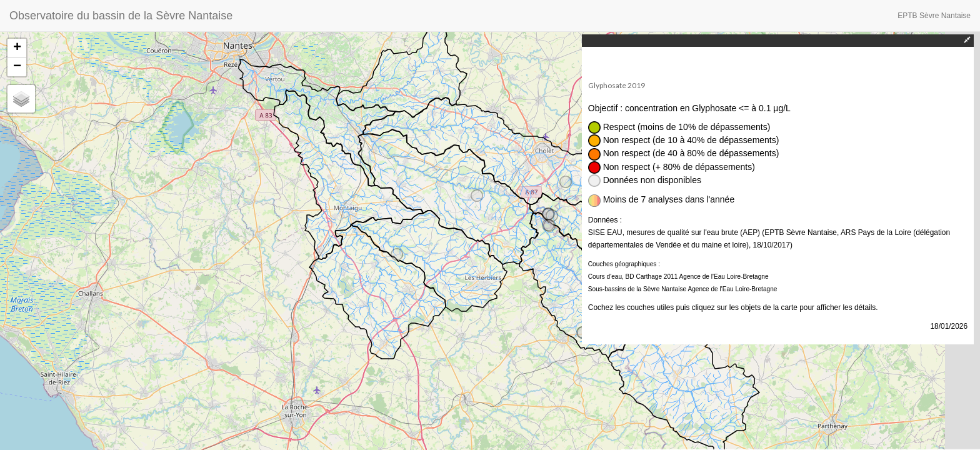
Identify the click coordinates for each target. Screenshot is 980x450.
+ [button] (17, 48)
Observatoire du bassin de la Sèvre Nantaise (121, 16)
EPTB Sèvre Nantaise (934, 16)
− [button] (17, 67)
